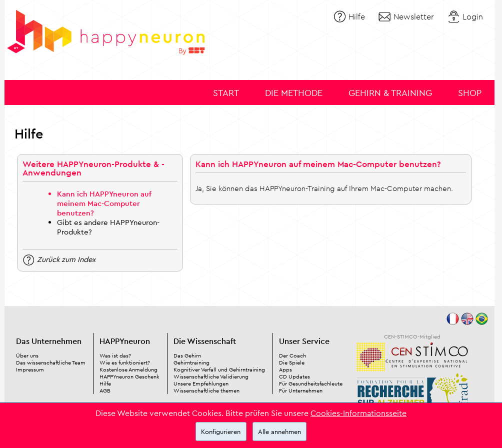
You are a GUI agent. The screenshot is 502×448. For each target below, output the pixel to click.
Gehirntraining (191, 362)
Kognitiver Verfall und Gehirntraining (219, 369)
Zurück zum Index (66, 259)
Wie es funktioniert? (125, 362)
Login (473, 16)
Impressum (30, 369)
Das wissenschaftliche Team (51, 362)
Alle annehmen (279, 431)
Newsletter (414, 16)
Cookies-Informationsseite (358, 413)
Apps (285, 369)
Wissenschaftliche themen (206, 390)
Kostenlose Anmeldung (128, 369)
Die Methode (294, 93)
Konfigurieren (221, 431)
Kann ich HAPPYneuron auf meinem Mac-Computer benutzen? (104, 203)
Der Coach (292, 355)
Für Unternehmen (301, 390)
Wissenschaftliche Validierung (211, 376)
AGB (105, 390)
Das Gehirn (187, 355)
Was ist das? (115, 355)
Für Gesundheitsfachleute (311, 383)
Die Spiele (292, 362)
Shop (470, 93)
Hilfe (357, 16)
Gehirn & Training (390, 93)
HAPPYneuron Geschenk (129, 376)
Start (226, 93)
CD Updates (294, 376)
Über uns (27, 355)
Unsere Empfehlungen (201, 383)
